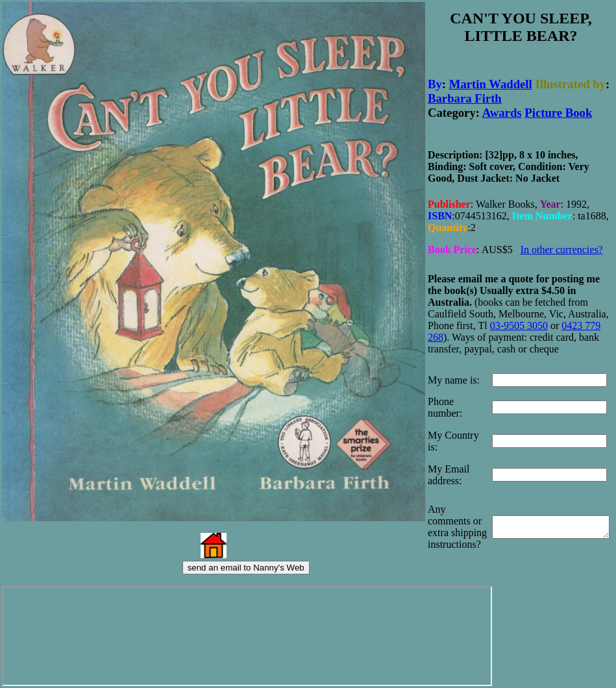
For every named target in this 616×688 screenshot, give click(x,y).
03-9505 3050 (519, 317)
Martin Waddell (491, 81)
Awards (502, 109)
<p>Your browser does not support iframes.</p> (243, 636)
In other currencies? (562, 242)
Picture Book (558, 109)
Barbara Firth (465, 95)
